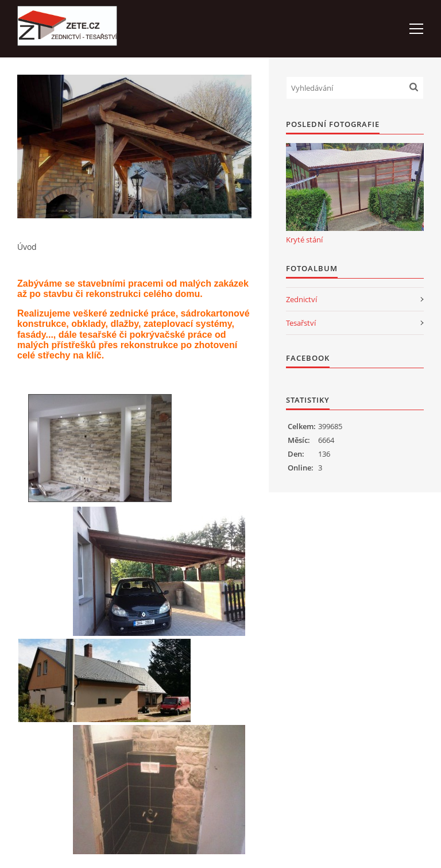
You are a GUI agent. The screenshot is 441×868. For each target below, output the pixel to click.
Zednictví (301, 299)
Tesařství (301, 323)
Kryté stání (304, 240)
